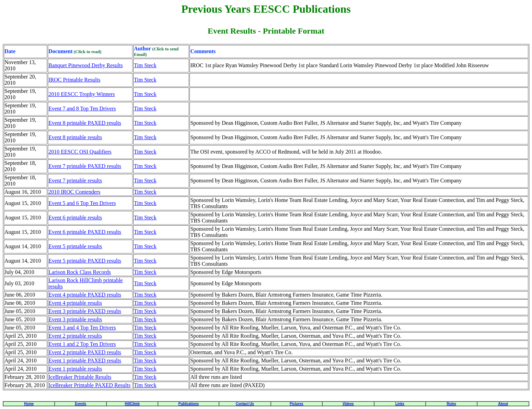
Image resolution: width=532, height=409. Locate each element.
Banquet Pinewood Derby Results (85, 65)
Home (29, 404)
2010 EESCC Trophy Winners (82, 94)
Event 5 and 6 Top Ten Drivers (82, 203)
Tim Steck (145, 65)
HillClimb (132, 404)
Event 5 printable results (75, 246)
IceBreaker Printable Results (80, 377)
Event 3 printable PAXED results (85, 311)
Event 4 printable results (75, 303)
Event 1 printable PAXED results (85, 360)
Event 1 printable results (75, 369)
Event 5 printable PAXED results (85, 261)
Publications (189, 404)
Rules (452, 404)
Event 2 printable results (75, 336)
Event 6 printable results (75, 218)
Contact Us (245, 404)
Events (80, 404)
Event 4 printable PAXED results (85, 295)
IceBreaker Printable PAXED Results (89, 385)
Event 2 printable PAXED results (85, 352)
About (503, 404)
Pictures (296, 404)
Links (400, 404)
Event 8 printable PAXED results (85, 123)
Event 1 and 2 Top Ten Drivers (82, 344)
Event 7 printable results (75, 181)
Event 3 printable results (75, 319)
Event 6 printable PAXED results (85, 232)
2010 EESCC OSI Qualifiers (80, 152)
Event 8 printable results (75, 137)
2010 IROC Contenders (74, 192)
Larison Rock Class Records (80, 272)
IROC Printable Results (74, 80)
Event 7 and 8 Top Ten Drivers (82, 109)
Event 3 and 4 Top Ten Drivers (82, 328)
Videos (348, 404)
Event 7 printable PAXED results (85, 166)
